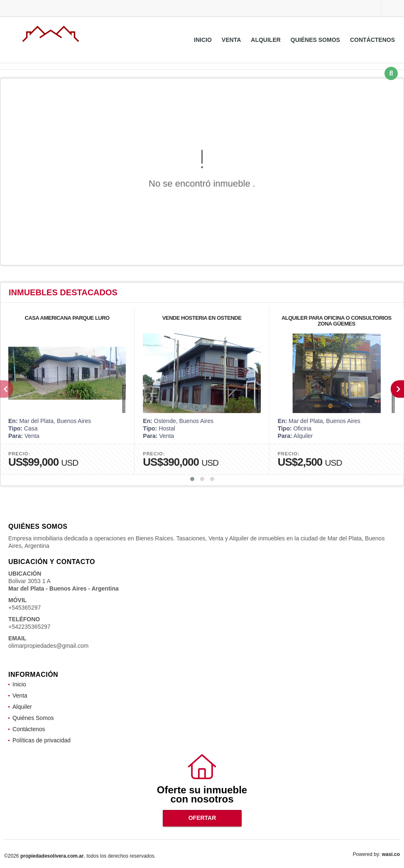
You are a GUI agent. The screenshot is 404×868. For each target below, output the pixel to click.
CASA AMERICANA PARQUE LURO (67, 318)
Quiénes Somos (315, 40)
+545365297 (24, 608)
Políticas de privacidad (42, 740)
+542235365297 (29, 627)
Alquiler (266, 40)
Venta (231, 40)
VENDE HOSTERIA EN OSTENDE (202, 318)
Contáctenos (372, 40)
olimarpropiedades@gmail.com (48, 646)
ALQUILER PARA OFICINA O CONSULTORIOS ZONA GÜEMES (337, 321)
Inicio (203, 40)
